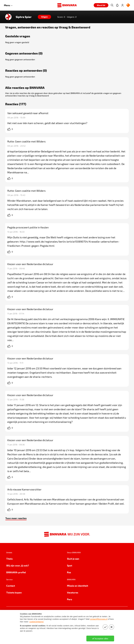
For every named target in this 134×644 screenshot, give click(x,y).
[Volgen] (44, 17)
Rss (69, 572)
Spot (70, 565)
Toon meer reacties (16, 518)
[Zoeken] (112, 5)
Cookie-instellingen (27, 614)
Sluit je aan (73, 559)
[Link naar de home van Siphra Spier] (8, 17)
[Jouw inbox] (117, 5)
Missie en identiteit (78, 586)
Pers (69, 599)
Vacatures (73, 592)
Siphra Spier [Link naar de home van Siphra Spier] (24, 17)
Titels (9, 559)
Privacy (10, 614)
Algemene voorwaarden (52, 614)
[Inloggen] (122, 5)
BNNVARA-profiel (16, 572)
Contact (11, 586)
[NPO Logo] (128, 5)
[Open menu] (8, 5)
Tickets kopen (14, 592)
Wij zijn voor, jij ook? (18, 565)
